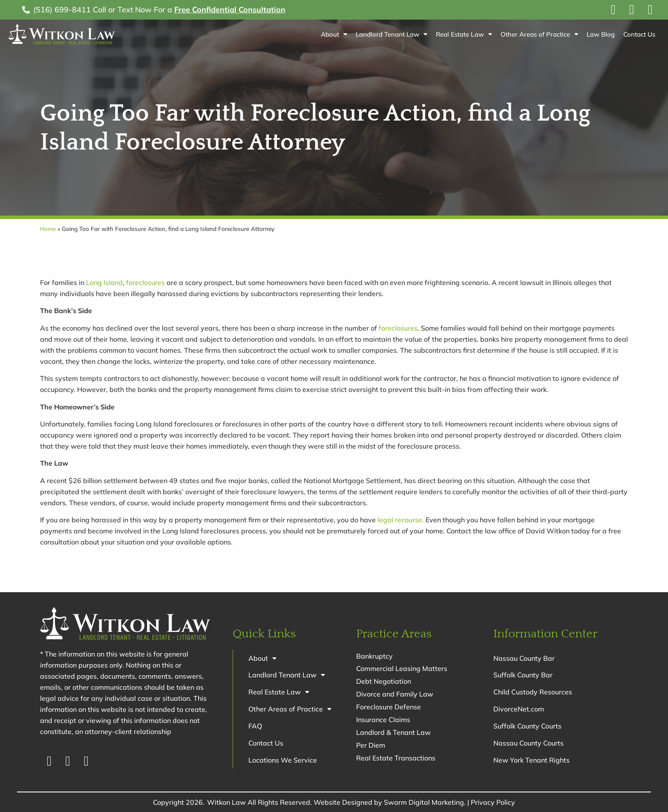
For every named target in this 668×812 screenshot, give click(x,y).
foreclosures (145, 282)
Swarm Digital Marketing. (425, 802)
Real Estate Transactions (396, 758)
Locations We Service (283, 760)
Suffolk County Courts (527, 726)
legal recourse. (401, 520)
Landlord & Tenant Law (393, 733)
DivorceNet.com (519, 709)
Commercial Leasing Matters (402, 669)
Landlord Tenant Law (392, 34)
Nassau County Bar (524, 658)
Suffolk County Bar (523, 675)
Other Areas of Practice (539, 34)
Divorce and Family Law (395, 694)
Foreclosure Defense (389, 707)
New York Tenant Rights (531, 760)
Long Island (104, 282)
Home (48, 229)
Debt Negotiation (384, 682)
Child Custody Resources (533, 692)
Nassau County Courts (528, 743)
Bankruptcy (374, 656)
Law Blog (601, 34)
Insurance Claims (383, 720)
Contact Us (639, 34)
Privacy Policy (493, 802)
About (334, 34)
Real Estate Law (464, 34)
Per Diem (371, 746)
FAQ (255, 726)
